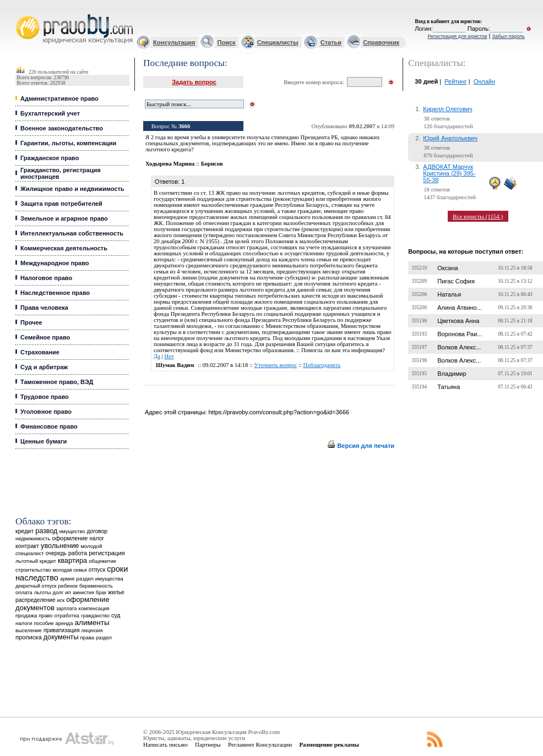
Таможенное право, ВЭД (57, 382)
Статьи (331, 42)
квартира (72, 560)
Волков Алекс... (459, 347)
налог (97, 538)
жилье (116, 592)
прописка (29, 637)
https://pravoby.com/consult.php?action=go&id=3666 (278, 412)
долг (58, 592)
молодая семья (70, 570)
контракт (27, 546)
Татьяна (449, 387)
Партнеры (208, 744)
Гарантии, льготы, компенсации (68, 143)
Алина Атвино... (460, 308)
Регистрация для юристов (457, 36)
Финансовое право (49, 426)
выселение (29, 630)
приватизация (62, 630)
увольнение (60, 546)
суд (116, 615)
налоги (24, 623)
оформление (70, 538)
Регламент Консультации (260, 744)
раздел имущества (99, 579)
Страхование (40, 352)
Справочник (381, 42)
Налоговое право (46, 278)
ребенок (68, 586)
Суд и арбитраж (44, 367)
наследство (37, 578)
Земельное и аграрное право (64, 218)
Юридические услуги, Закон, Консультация (21, 15)
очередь (56, 553)
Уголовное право (46, 412)
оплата (24, 592)
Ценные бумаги (44, 441)
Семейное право (45, 337)
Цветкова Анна (458, 321)
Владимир (452, 374)
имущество (72, 532)
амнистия (83, 593)
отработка (67, 615)
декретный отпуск (36, 586)
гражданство (95, 616)
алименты (92, 623)
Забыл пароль (509, 36)
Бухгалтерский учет (50, 113)
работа (78, 553)
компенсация (94, 609)
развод (46, 531)
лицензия (92, 631)
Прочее (31, 322)
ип (68, 592)
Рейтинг (455, 81)
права (87, 638)
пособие (44, 623)
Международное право (55, 263)
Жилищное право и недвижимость (72, 189)
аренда (64, 623)
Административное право (59, 98)
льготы (43, 592)
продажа (26, 615)
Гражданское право (50, 158)
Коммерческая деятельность (64, 248)
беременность (96, 586)
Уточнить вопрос (276, 365)
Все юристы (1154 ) (478, 216)
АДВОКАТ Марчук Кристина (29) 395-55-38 (449, 173)
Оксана (447, 268)
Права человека (44, 308)
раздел (104, 638)
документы (61, 637)
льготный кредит (36, 561)
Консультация (174, 42)
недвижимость (33, 538)
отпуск (97, 570)
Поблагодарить (322, 365)
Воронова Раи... (460, 334)
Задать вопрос (194, 82)
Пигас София (456, 281)
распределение (36, 600)
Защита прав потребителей (61, 204)
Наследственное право (55, 293)
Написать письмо (165, 744)
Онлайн (484, 81)
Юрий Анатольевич (450, 138)
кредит (25, 531)
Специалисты (278, 42)
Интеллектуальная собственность (72, 233)
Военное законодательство (62, 128)
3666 (184, 126)
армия (67, 579)
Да (157, 356)
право (45, 616)
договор (97, 531)
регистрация (107, 553)
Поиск (227, 42)
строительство (33, 570)
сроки (117, 569)
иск (61, 600)
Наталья (449, 294)
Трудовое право (45, 397)
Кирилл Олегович (447, 109)
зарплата (67, 609)
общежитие (102, 561)
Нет (169, 356)
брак (101, 593)
